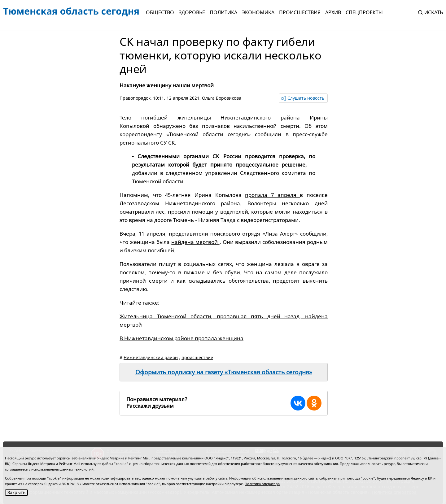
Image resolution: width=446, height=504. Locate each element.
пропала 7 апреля (272, 195)
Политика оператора (262, 484)
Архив (333, 12)
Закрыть (16, 492)
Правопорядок (135, 98)
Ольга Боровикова (222, 98)
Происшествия (300, 12)
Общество (160, 12)
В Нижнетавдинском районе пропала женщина (181, 338)
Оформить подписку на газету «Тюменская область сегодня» (224, 372)
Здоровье (192, 12)
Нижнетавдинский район (151, 357)
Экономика (258, 12)
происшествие (197, 357)
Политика (223, 12)
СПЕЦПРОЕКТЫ (364, 12)
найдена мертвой (195, 242)
